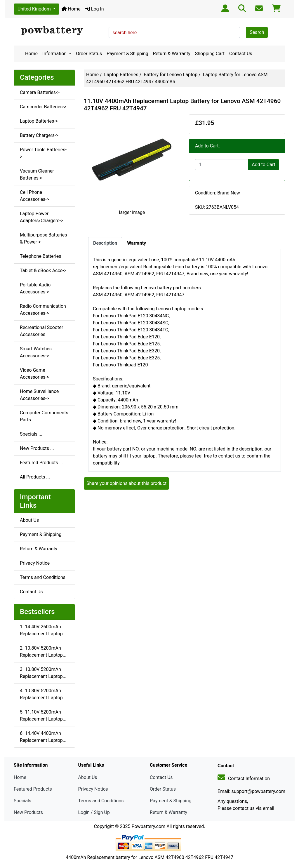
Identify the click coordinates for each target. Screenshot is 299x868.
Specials (22, 801)
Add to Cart (264, 165)
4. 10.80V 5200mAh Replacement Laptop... (43, 694)
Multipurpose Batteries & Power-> (44, 238)
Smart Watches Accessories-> (36, 352)
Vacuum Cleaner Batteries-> (37, 174)
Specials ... (31, 434)
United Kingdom (35, 9)
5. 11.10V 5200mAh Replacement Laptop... (43, 715)
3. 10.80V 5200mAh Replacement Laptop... (43, 673)
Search (257, 32)
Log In (95, 9)
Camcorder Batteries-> (43, 107)
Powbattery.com (148, 826)
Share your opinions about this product (126, 483)
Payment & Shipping (127, 54)
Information (55, 54)
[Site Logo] (59, 31)
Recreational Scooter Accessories (41, 331)
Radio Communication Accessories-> (43, 310)
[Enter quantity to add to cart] (222, 165)
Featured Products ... (41, 463)
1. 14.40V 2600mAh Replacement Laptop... (43, 630)
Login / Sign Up (94, 812)
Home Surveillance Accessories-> (39, 395)
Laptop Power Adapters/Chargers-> (41, 217)
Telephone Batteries (41, 256)
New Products (28, 812)
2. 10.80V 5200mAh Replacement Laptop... (43, 652)
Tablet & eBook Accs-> (43, 271)
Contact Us (241, 54)
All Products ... (35, 477)
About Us (29, 520)
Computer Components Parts (44, 416)
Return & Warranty (172, 54)
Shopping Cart (210, 54)
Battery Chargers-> (39, 135)
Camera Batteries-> (40, 92)
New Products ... (37, 448)
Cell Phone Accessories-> (34, 196)
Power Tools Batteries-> (43, 153)
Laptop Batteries (121, 75)
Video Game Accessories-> (34, 374)
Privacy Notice (35, 563)
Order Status (89, 54)
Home (71, 9)
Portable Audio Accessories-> (35, 288)
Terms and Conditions (43, 577)
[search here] (174, 32)
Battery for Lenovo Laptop (171, 75)
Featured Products (33, 789)
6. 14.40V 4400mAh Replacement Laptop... (43, 737)
